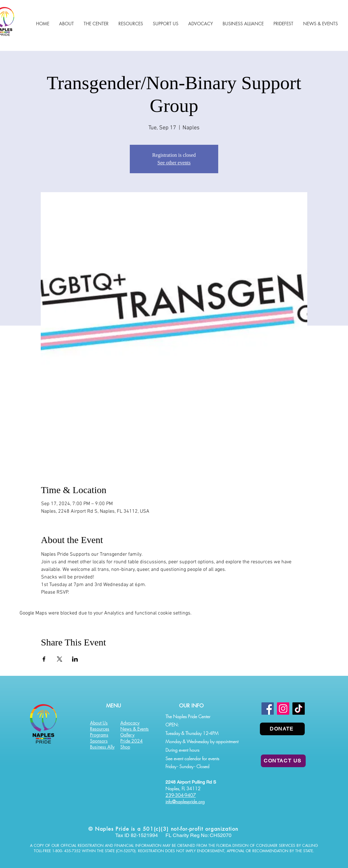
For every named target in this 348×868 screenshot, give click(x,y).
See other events (174, 163)
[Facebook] (268, 709)
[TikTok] (299, 709)
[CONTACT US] (283, 761)
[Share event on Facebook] (44, 659)
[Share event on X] (60, 659)
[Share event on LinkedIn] (75, 659)
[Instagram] (283, 709)
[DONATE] (282, 729)
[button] (131, 24)
